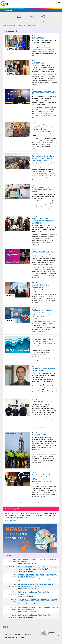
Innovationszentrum (9, 26)
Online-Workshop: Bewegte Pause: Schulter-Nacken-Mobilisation (37, 560)
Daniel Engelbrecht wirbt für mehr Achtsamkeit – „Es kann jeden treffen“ (44, 190)
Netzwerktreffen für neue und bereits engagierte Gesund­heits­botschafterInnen (35, 586)
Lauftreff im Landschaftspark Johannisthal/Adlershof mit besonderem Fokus (37, 601)
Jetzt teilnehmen (11, 520)
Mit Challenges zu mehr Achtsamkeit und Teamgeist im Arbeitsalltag (43, 221)
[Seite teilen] (8, 627)
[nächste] (41, 503)
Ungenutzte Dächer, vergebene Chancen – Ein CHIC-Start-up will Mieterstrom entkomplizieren (44, 158)
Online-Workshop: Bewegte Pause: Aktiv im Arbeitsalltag (34, 593)
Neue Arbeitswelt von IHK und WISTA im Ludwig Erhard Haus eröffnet (43, 477)
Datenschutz (33, 635)
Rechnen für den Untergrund (42, 402)
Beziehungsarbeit (38, 38)
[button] (5, 627)
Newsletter (21, 637)
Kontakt (14, 637)
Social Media (7, 637)
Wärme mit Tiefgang (39, 435)
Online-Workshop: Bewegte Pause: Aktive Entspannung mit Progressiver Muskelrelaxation (38, 609)
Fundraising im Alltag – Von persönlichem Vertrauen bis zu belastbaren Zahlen (43, 127)
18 (38, 503)
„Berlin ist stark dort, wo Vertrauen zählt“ (41, 286)
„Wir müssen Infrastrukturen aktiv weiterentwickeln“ (44, 369)
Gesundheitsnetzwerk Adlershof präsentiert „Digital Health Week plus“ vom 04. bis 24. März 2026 (43, 341)
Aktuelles (20, 26)
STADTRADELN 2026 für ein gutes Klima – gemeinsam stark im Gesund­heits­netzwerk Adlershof (37, 568)
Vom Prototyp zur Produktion (42, 310)
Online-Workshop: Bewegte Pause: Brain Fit (34, 615)
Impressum (25, 635)
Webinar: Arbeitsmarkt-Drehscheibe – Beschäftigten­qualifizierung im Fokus (37, 576)
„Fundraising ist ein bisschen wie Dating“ (44, 93)
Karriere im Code (38, 63)
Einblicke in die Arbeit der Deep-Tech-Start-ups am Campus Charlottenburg (43, 254)
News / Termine (30, 26)
